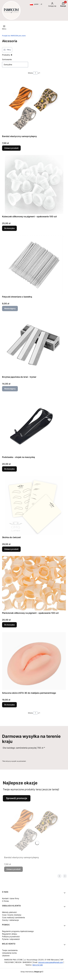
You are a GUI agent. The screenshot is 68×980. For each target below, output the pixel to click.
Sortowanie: (7, 59)
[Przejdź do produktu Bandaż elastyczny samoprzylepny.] (34, 106)
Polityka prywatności (11, 936)
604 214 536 (38, 965)
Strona (30, 73)
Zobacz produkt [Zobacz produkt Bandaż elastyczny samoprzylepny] (11, 148)
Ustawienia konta (9, 953)
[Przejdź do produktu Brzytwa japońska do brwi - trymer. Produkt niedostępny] (34, 345)
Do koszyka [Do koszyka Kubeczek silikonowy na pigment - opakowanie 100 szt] (9, 228)
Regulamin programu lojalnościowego (18, 931)
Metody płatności (9, 912)
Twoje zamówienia (10, 950)
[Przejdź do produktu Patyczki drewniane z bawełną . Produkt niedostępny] (34, 265)
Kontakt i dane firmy (11, 898)
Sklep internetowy (31, 972)
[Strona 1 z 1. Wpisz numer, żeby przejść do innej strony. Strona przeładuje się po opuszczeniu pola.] (35, 73)
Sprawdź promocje (17, 798)
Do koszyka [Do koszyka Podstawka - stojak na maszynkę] (9, 469)
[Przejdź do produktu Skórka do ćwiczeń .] (34, 505)
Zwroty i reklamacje (10, 920)
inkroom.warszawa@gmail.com (51, 962)
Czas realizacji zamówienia (13, 917)
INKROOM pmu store (14, 36)
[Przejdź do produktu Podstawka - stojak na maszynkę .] (34, 425)
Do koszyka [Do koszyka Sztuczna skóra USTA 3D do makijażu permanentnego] (9, 705)
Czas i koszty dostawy (12, 915)
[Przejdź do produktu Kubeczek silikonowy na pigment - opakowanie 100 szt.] (34, 184)
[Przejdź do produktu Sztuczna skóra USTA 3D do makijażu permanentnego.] (34, 661)
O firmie (5, 901)
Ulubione (6, 956)
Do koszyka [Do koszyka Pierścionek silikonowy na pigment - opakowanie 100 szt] (9, 625)
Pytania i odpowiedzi (11, 939)
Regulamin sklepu (10, 934)
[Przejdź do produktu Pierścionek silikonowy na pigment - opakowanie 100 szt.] (34, 583)
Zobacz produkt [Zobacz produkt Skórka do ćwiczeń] (11, 549)
